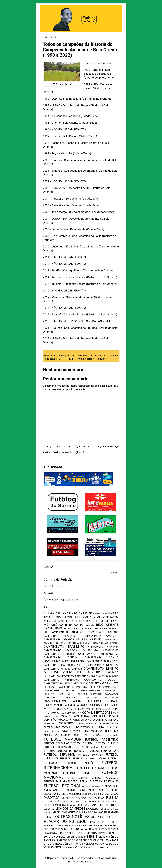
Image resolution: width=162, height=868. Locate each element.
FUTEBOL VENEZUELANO (72, 794)
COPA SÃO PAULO (54, 720)
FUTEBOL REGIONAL (98, 359)
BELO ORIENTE (107, 625)
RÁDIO (87, 829)
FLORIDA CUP (70, 735)
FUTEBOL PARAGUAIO (104, 778)
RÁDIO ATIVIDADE (101, 829)
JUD (46, 809)
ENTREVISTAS (52, 727)
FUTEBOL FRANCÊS (72, 758)
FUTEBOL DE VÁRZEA (75, 359)
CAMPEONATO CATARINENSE (100, 650)
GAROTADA (52, 797)
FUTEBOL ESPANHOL (59, 755)
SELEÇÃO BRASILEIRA (82, 833)
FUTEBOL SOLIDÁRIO (92, 786)
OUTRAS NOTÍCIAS (72, 817)
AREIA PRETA (52, 621)
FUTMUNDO (94, 794)
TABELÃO (95, 840)
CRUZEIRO (66, 723)
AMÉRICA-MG (92, 617)
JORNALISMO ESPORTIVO (103, 805)
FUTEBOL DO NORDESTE (72, 751)
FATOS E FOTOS (71, 731)
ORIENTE (49, 817)
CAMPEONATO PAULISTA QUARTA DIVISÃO (66, 683)
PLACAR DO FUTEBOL (65, 821)
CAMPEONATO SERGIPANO (61, 698)
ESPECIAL (99, 727)
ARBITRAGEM (110, 617)
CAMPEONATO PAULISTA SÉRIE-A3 (79, 687)
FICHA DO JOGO (92, 731)
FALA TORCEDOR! (52, 731)
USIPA (98, 844)
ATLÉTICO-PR (59, 625)
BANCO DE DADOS (81, 625)
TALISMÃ (106, 840)
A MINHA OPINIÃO (55, 613)
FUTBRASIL (112, 735)
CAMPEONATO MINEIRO (101, 665)
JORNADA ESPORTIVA (76, 805)
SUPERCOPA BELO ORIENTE (60, 837)
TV (83, 844)
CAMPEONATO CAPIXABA (103, 647)
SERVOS (102, 833)
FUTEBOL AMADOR (63, 739)
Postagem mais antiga (106, 446)
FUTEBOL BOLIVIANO (56, 743)
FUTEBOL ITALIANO (91, 768)
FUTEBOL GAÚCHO (96, 759)
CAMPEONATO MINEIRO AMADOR (63, 669)
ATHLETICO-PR (80, 621)
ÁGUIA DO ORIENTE (97, 848)
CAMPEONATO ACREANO (104, 632)
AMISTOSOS (73, 617)
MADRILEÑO (60, 812)
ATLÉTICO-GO (96, 621)
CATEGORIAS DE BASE (102, 701)
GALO (114, 794)
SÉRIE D (82, 837)
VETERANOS (52, 847)
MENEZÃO (73, 812)
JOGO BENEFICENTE (93, 802)
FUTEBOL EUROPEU (90, 755)
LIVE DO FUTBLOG (110, 809)
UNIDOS (90, 844)
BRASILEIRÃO (53, 628)
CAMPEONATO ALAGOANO (60, 636)
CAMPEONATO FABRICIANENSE (98, 654)
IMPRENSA (67, 798)
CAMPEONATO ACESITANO (68, 632)
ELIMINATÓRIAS (109, 724)
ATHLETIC (66, 621)
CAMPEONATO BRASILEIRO (64, 647)
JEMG (77, 802)
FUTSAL (105, 794)
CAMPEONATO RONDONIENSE (104, 694)
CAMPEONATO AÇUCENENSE (76, 643)
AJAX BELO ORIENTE (79, 613)
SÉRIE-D (114, 837)
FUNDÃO (96, 735)
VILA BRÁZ (68, 848)
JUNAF (51, 809)
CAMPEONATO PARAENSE (72, 676)
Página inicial (82, 446)
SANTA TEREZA (58, 833)
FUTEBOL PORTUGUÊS (105, 781)
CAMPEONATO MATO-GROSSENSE (63, 665)
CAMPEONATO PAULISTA (101, 680)
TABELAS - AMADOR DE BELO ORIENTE (66, 840)
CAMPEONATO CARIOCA (60, 650)
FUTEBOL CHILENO (107, 743)
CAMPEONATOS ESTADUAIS (64, 701)
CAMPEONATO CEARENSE (59, 654)
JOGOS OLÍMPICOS (54, 805)
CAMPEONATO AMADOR (79, 356)
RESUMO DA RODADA (70, 829)
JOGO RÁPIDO (112, 802)
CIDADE (48, 705)
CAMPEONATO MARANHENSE (102, 661)
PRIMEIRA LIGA (67, 826)
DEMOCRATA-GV (86, 724)
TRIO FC (77, 844)
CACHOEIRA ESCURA (92, 629)
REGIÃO (114, 826)
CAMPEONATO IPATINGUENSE (65, 661)
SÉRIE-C (103, 837)
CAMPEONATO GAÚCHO (61, 657)
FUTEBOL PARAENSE (77, 778)
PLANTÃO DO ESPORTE (103, 822)
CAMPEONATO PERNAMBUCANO (81, 691)
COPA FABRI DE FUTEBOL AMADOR (96, 709)
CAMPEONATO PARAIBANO (104, 676)
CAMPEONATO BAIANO (106, 643)
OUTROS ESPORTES (105, 817)
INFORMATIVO (83, 798)
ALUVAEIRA (112, 613)
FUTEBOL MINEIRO (79, 773)
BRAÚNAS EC (71, 629)
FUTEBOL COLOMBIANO (58, 747)
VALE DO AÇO (110, 844)
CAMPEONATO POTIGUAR (72, 694)
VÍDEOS (80, 847)
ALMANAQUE (98, 614)
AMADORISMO (58, 356)
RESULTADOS (51, 829)
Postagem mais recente (57, 446)
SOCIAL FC (112, 833)
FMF (85, 735)
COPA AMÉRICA (70, 705)
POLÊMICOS (51, 826)
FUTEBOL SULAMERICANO (83, 790)
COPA (56, 705)
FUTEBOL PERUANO (80, 781)
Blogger (89, 862)
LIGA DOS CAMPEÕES (70, 809)
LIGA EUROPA (94, 809)
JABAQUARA (67, 802)
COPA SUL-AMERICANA (75, 716)
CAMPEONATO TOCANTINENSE (101, 698)
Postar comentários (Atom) (68, 452)
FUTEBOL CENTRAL (82, 743)
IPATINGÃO (55, 802)
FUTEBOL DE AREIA (86, 747)
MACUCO (48, 812)
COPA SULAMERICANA (105, 716)
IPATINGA (98, 798)
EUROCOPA (113, 728)
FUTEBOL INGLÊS (79, 763)
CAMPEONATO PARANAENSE (61, 680)
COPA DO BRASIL (92, 705)
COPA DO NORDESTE (68, 709)
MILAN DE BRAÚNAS (91, 812)
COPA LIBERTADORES (97, 713)
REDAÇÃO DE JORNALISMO (93, 826)
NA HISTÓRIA (111, 812)
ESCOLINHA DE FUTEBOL (76, 727)
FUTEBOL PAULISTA (55, 781)
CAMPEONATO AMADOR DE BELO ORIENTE (72, 639)
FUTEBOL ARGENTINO (102, 740)
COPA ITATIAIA (73, 713)
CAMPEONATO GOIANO (102, 657)
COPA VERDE (73, 720)
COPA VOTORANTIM (92, 720)
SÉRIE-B (92, 837)
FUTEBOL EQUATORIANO (104, 751)
